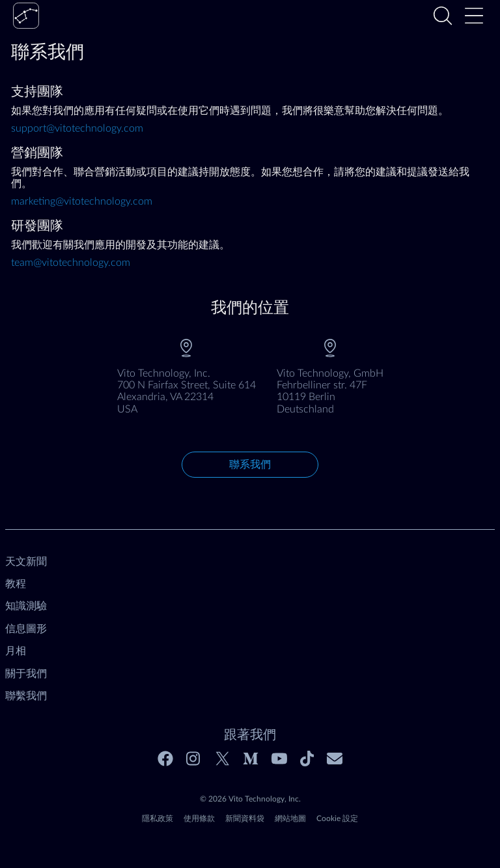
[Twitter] (223, 759)
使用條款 (199, 818)
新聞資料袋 (245, 818)
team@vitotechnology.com (71, 263)
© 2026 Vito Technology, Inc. (250, 799)
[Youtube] (279, 759)
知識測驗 (26, 606)
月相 (16, 651)
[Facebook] (165, 759)
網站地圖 (290, 818)
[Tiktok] (307, 759)
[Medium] (251, 759)
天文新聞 (26, 562)
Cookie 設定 (337, 818)
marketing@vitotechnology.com (82, 201)
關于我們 (26, 674)
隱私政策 (158, 818)
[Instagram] (194, 759)
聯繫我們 (26, 696)
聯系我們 (250, 465)
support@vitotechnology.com (77, 128)
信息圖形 (26, 629)
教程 (16, 584)
